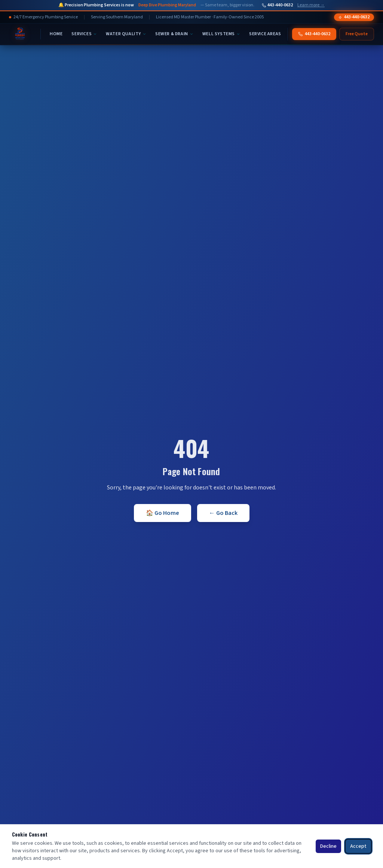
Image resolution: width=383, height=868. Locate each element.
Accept (358, 846)
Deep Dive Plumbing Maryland (167, 5)
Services (84, 34)
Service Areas (265, 34)
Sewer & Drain (174, 34)
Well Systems (221, 34)
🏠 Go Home (163, 513)
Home (56, 34)
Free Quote (357, 34)
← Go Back (223, 513)
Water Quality (126, 34)
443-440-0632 (277, 5)
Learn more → (311, 5)
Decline (328, 846)
